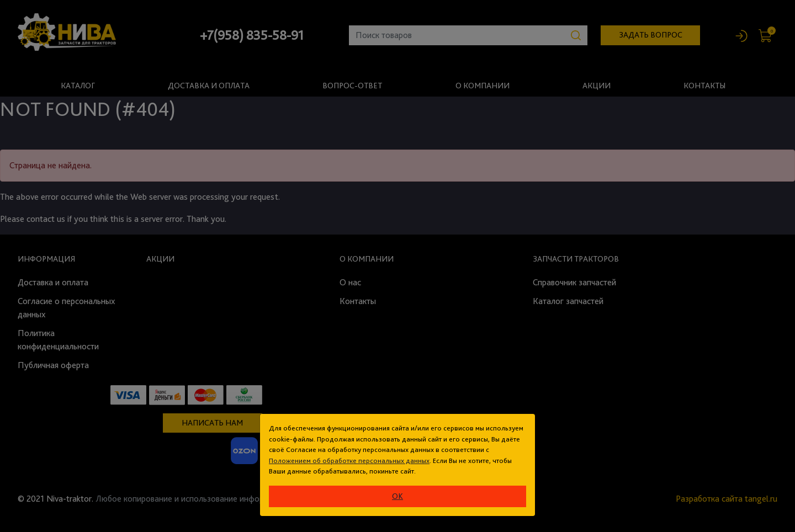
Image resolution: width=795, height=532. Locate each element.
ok (397, 496)
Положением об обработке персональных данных (349, 461)
